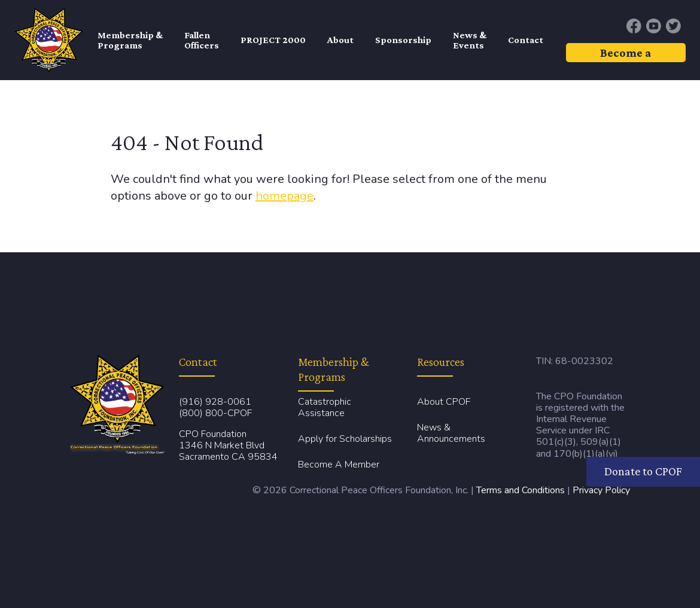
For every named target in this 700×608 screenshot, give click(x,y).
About (340, 40)
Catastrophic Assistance (325, 407)
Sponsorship (403, 40)
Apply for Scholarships (345, 439)
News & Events (470, 40)
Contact (526, 40)
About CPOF (444, 402)
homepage (284, 196)
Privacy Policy (601, 490)
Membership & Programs (130, 40)
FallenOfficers (202, 40)
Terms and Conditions (521, 490)
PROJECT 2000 (273, 40)
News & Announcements (451, 433)
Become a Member (626, 54)
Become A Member (339, 465)
